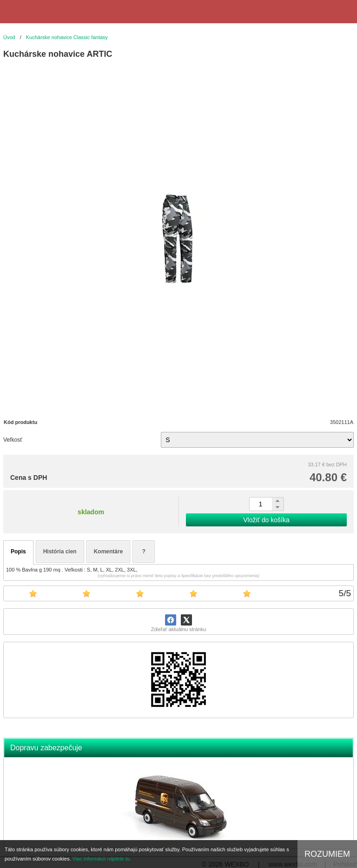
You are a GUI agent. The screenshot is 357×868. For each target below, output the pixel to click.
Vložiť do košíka (266, 520)
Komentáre (109, 552)
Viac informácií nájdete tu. (102, 859)
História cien (60, 552)
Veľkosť (13, 440)
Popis (18, 552)
